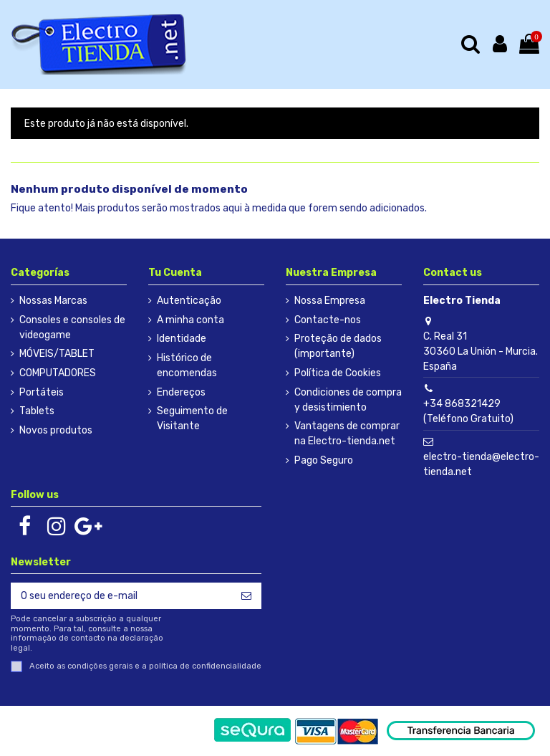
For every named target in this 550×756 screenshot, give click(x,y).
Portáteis (42, 392)
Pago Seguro (324, 460)
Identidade (182, 339)
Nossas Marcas (53, 301)
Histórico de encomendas (187, 365)
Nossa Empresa (330, 301)
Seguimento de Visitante (192, 418)
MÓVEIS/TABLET (57, 354)
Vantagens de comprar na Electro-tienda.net (347, 434)
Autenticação (189, 301)
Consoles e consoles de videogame (72, 327)
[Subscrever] (246, 596)
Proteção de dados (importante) (338, 346)
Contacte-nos (328, 320)
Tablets (37, 411)
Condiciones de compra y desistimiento (348, 400)
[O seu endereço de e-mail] (121, 596)
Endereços (181, 392)
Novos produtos (56, 430)
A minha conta (190, 320)
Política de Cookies (338, 373)
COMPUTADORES (58, 373)
